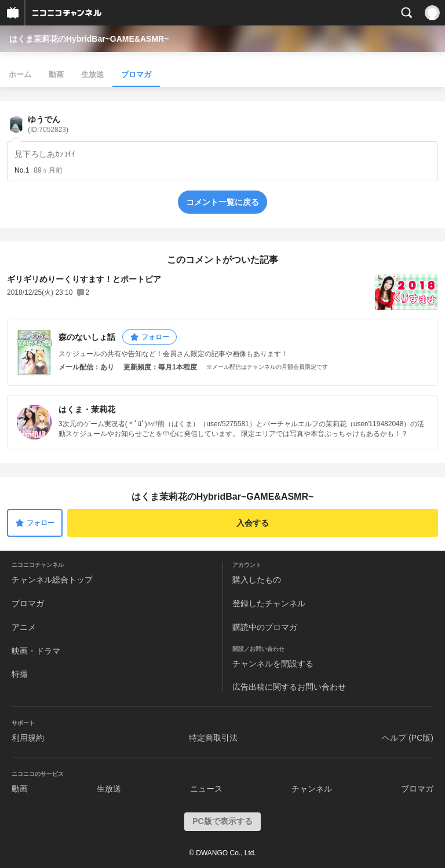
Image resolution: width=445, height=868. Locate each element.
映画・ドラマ (36, 651)
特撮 (20, 674)
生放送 (92, 74)
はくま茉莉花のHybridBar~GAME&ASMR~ (89, 39)
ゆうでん (48, 124)
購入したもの (257, 580)
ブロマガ (136, 74)
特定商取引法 (213, 738)
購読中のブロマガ (265, 627)
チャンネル (312, 789)
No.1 (22, 170)
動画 (56, 74)
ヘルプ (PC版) (408, 738)
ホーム (20, 74)
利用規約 (28, 738)
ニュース (206, 789)
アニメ (24, 627)
